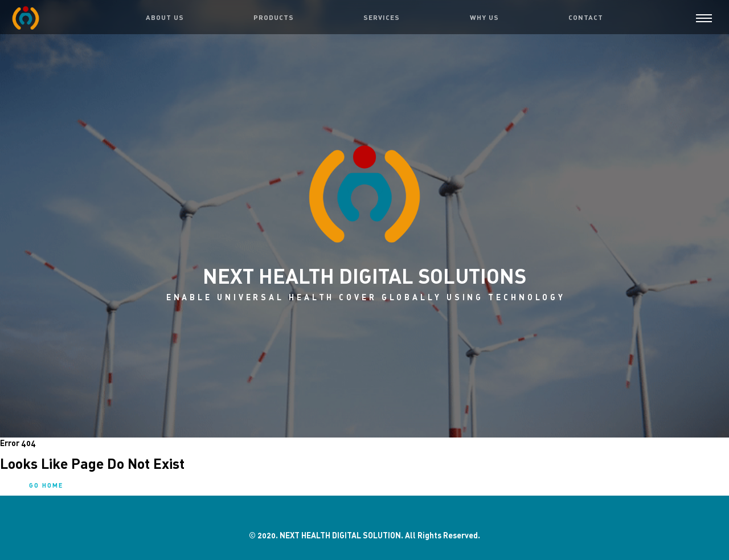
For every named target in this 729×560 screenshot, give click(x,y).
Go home (46, 485)
